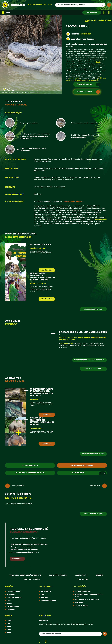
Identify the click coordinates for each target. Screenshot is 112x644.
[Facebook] (104, 13)
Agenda (10, 603)
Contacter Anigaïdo (58, 575)
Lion (9, 624)
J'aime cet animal (89, 473)
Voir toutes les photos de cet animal (30, 473)
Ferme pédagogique (48, 600)
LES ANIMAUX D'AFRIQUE (41, 244)
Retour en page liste (30, 465)
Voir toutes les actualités (93, 454)
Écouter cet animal (88, 84)
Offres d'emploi (13, 606)
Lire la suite (47, 415)
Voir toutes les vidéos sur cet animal (89, 360)
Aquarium (44, 597)
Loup (9, 630)
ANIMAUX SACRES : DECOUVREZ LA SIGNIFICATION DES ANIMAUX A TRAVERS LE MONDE (43, 276)
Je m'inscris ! (17, 559)
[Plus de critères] (109, 5)
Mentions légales (32, 579)
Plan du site (83, 579)
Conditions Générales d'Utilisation (25, 575)
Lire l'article (47, 270)
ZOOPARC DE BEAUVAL (83, 591)
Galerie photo (81, 575)
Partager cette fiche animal (82, 465)
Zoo (42, 594)
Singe (9, 632)
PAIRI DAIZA (79, 602)
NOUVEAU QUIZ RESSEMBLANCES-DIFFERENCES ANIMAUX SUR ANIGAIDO (42, 421)
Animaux (94, 20)
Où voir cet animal (89, 92)
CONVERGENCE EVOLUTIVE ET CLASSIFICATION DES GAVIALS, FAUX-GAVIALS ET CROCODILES (42, 392)
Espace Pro (11, 609)
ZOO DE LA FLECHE (81, 605)
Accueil (87, 20)
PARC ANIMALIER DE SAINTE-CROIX (87, 599)
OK (105, 634)
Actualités (11, 594)
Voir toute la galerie (93, 369)
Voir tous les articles (93, 309)
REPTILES (101, 20)
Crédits (99, 575)
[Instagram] (109, 13)
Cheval (9, 621)
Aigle (9, 627)
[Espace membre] (92, 13)
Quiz (9, 600)
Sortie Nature (46, 591)
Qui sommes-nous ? (14, 591)
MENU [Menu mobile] (6, 13)
